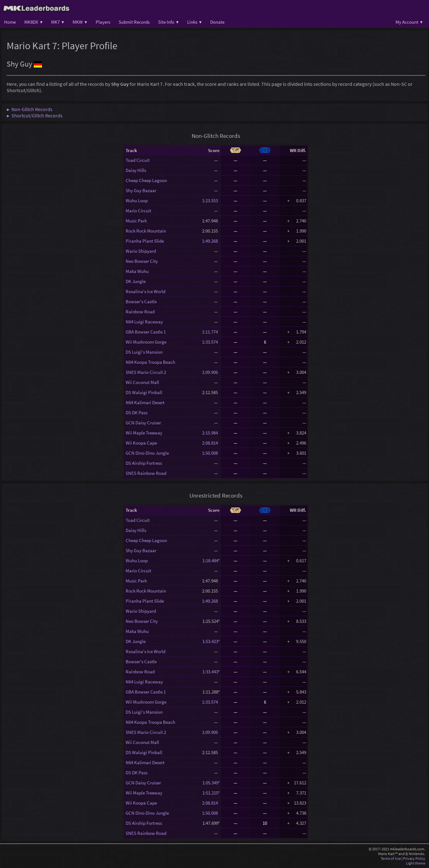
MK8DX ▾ (33, 22)
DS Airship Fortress (144, 463)
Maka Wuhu (137, 271)
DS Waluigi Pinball (144, 392)
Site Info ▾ (168, 22)
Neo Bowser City (142, 261)
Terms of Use (391, 858)
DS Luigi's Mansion (144, 352)
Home (10, 22)
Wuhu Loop (137, 201)
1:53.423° (211, 641)
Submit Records (134, 22)
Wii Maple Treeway (144, 433)
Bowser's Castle (141, 301)
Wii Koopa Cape (141, 443)
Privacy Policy (414, 858)
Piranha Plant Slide (145, 241)
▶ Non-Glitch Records (30, 109)
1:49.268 (211, 241)
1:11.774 (211, 332)
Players (103, 22)
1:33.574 (211, 342)
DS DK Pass (137, 413)
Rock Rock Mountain (146, 231)
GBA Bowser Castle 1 (146, 332)
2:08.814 (211, 443)
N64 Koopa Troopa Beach (150, 362)
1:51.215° (211, 793)
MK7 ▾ (58, 22)
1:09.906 (211, 372)
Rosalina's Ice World (146, 291)
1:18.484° (211, 561)
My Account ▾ (409, 22)
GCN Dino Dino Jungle (147, 453)
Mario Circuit (138, 211)
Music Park (136, 221)
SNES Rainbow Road (146, 473)
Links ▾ (194, 22)
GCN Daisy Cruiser (143, 423)
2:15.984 (211, 433)
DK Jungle (136, 281)
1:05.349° (211, 783)
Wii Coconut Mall (142, 382)
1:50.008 (211, 453)
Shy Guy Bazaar (141, 190)
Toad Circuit (138, 160)
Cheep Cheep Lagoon (146, 180)
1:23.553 (211, 201)
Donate (217, 22)
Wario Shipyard (141, 251)
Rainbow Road (140, 312)
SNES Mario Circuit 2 (146, 372)
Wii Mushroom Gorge (146, 342)
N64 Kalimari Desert (145, 402)
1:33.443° (211, 672)
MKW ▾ (80, 22)
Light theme (416, 863)
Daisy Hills (136, 170)
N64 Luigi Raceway (144, 322)
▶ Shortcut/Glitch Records (35, 115)
